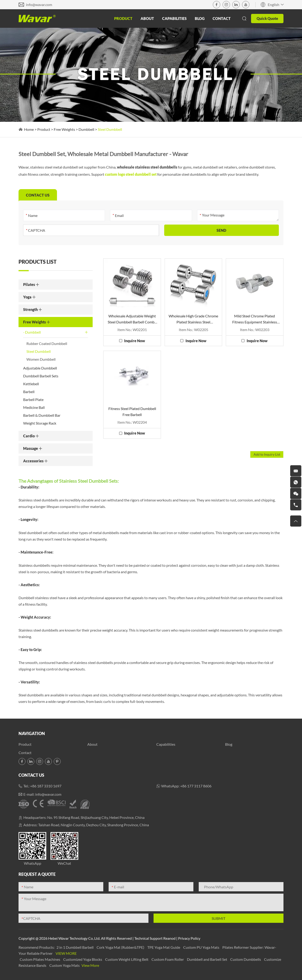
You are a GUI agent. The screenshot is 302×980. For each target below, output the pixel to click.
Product (123, 18)
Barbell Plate (33, 399)
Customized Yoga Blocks (83, 959)
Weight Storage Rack (40, 423)
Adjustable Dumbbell (40, 368)
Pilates (31, 284)
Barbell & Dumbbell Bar (42, 415)
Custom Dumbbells (246, 959)
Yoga (30, 297)
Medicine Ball (34, 407)
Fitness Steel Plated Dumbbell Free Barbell (132, 412)
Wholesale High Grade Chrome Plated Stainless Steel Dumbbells (193, 319)
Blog (200, 18)
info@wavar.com (39, 5)
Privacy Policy (189, 938)
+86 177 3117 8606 (196, 786)
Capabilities (174, 18)
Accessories (36, 461)
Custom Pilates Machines (40, 959)
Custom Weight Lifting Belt (127, 959)
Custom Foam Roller (168, 959)
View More (66, 953)
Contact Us (31, 775)
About (147, 18)
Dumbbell (86, 129)
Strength (33, 309)
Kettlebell (31, 384)
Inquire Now (135, 341)
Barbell (29, 392)
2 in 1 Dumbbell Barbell (75, 947)
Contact (222, 18)
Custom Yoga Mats (65, 965)
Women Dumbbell (41, 359)
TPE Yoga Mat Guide (164, 947)
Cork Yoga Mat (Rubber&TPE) (121, 947)
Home (29, 129)
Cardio (31, 436)
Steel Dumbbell (110, 129)
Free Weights (64, 129)
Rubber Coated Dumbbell (47, 343)
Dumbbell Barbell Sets (41, 376)
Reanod (169, 938)
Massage (33, 448)
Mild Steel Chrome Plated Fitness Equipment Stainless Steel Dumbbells (255, 319)
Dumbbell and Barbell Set (207, 959)
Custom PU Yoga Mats (202, 947)
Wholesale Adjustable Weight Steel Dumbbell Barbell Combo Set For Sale (132, 319)
